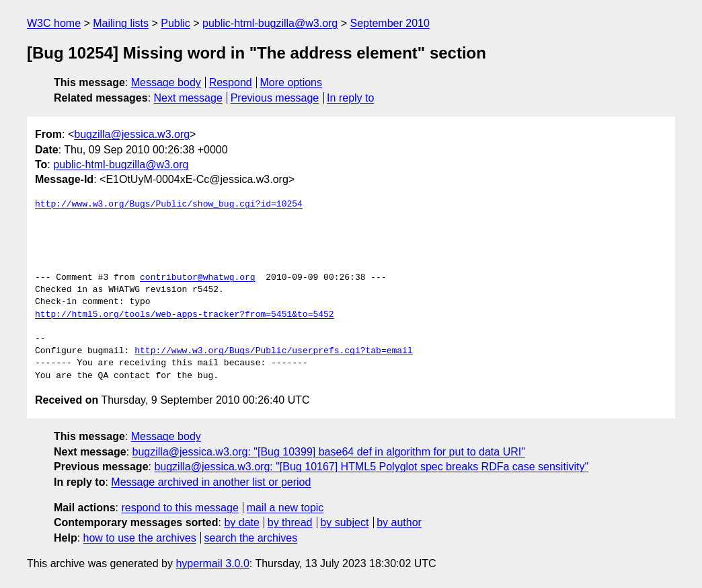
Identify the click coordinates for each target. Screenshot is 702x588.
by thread (290, 522)
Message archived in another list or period (211, 482)
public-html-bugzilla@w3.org (270, 23)
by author (399, 522)
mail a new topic (285, 508)
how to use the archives (140, 538)
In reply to (350, 98)
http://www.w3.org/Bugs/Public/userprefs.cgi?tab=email (273, 351)
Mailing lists (121, 23)
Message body (166, 82)
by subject (344, 522)
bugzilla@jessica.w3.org (132, 134)
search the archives (251, 538)
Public (175, 23)
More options (291, 82)
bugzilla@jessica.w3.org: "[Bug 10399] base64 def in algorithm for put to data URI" (329, 452)
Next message (188, 98)
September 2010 (390, 23)
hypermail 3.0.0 (212, 563)
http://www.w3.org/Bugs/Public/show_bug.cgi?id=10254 (169, 205)
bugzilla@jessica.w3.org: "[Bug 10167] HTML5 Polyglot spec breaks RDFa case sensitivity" (371, 467)
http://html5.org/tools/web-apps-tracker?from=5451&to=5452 (185, 315)
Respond (231, 82)
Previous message (275, 98)
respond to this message (180, 508)
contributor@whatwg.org (198, 278)
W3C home (54, 23)
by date (241, 522)
